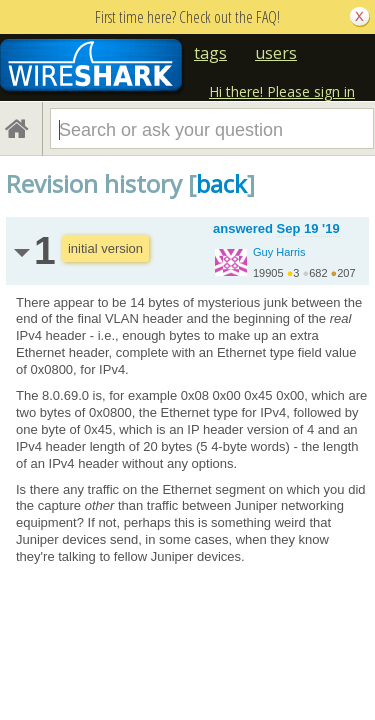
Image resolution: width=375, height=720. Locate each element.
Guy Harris (279, 252)
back (221, 183)
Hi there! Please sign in (282, 91)
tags (210, 53)
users (276, 53)
